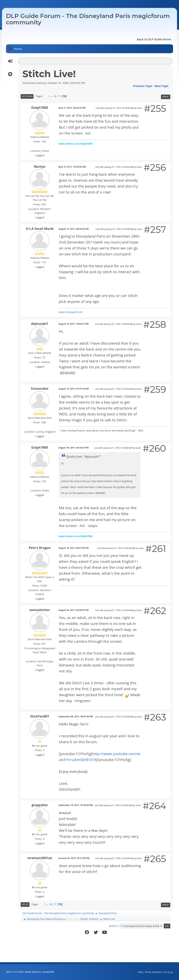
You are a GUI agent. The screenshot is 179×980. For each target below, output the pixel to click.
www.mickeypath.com (71, 312)
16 (55, 96)
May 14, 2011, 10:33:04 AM (72, 167)
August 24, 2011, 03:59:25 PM (74, 610)
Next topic (161, 86)
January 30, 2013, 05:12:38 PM (74, 858)
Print (166, 97)
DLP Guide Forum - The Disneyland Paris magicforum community (88, 19)
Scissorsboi (40, 389)
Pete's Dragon (40, 548)
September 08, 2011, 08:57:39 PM (76, 716)
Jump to (114, 926)
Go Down (27, 96)
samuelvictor (40, 610)
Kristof (84, 919)
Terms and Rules (153, 972)
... (52, 96)
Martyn (40, 167)
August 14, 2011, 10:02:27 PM (74, 324)
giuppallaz (40, 805)
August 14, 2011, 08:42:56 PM (74, 229)
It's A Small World (40, 229)
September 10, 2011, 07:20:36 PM (76, 805)
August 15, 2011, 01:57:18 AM (74, 389)
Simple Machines (33, 972)
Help (140, 972)
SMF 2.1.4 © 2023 (15, 972)
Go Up (25, 904)
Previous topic (143, 86)
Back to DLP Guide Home (154, 39)
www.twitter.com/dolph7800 (76, 144)
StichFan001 (40, 716)
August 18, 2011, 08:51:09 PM (74, 548)
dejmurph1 (40, 324)
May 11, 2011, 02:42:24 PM (72, 108)
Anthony (94, 919)
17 (59, 96)
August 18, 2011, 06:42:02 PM (74, 448)
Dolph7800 (40, 108)
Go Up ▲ (169, 972)
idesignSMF (48, 972)
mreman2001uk (40, 858)
